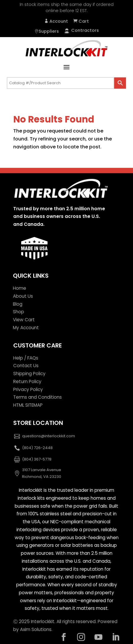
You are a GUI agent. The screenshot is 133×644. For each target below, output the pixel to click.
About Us (23, 296)
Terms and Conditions (38, 397)
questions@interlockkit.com (49, 436)
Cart (83, 21)
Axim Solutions (36, 629)
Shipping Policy (29, 374)
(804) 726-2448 (37, 448)
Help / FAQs (26, 358)
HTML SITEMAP (28, 405)
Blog (18, 304)
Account (58, 21)
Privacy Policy (28, 389)
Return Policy (27, 381)
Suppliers (49, 31)
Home (20, 288)
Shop (19, 312)
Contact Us (26, 366)
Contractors (82, 30)
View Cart (24, 320)
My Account (26, 328)
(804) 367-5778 (37, 459)
